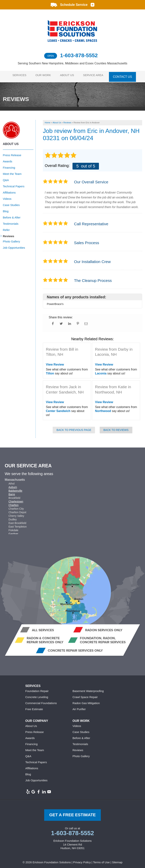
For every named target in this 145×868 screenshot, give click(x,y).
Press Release (12, 153)
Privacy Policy (82, 860)
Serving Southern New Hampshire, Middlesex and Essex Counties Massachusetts (73, 63)
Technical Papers (14, 184)
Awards (8, 159)
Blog (6, 209)
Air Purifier (79, 707)
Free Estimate (34, 707)
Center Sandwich (58, 409)
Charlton (13, 503)
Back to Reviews (116, 428)
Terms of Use (101, 860)
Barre (12, 492)
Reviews (8, 234)
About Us (68, 75)
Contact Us (126, 75)
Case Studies (11, 203)
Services (18, 75)
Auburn (13, 485)
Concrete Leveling (37, 695)
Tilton (50, 371)
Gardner (13, 532)
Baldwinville (15, 488)
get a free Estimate (72, 813)
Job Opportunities (14, 246)
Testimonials (11, 222)
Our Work (43, 75)
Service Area (96, 75)
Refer (6, 228)
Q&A (6, 178)
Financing (9, 165)
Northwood (103, 409)
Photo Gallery (11, 239)
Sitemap (117, 860)
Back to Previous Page (74, 428)
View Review (55, 362)
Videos (7, 197)
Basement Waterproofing (88, 689)
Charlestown (16, 499)
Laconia (101, 371)
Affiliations (9, 190)
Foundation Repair (37, 689)
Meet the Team (12, 172)
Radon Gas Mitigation (86, 701)
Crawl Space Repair (85, 695)
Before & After (12, 215)
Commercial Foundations (41, 701)
